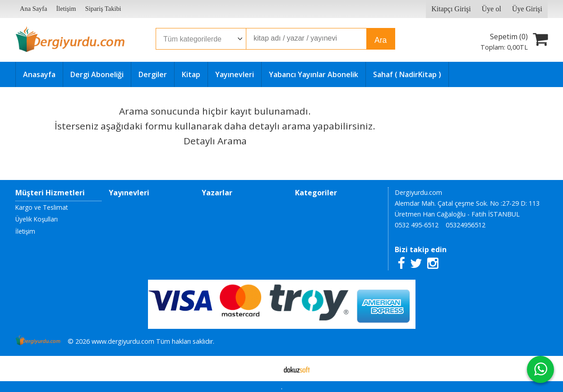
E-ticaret (267, 369)
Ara (381, 40)
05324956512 (466, 225)
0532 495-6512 (417, 225)
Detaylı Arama (215, 141)
